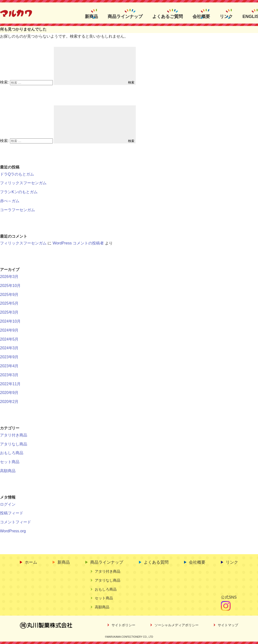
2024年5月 (9, 339)
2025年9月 (9, 295)
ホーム (31, 562)
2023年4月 (9, 366)
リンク (226, 16)
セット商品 (10, 462)
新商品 (91, 16)
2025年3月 (9, 312)
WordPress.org (13, 531)
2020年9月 (9, 393)
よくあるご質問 (168, 16)
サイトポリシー (123, 625)
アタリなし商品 (14, 444)
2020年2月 (9, 402)
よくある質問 (156, 562)
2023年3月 (9, 375)
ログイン (8, 504)
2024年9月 (9, 330)
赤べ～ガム (10, 201)
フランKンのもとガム (19, 192)
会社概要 (201, 16)
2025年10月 (10, 286)
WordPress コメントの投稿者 (78, 243)
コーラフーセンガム (17, 210)
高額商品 (8, 471)
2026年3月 (9, 277)
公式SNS (229, 597)
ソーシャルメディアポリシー (177, 625)
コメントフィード (16, 522)
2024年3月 (9, 348)
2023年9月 (9, 357)
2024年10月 (10, 321)
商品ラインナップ (125, 16)
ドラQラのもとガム (17, 174)
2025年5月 (9, 303)
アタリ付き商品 (14, 435)
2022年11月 (10, 384)
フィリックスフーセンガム (23, 183)
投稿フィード (12, 513)
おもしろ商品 (12, 453)
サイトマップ (228, 625)
